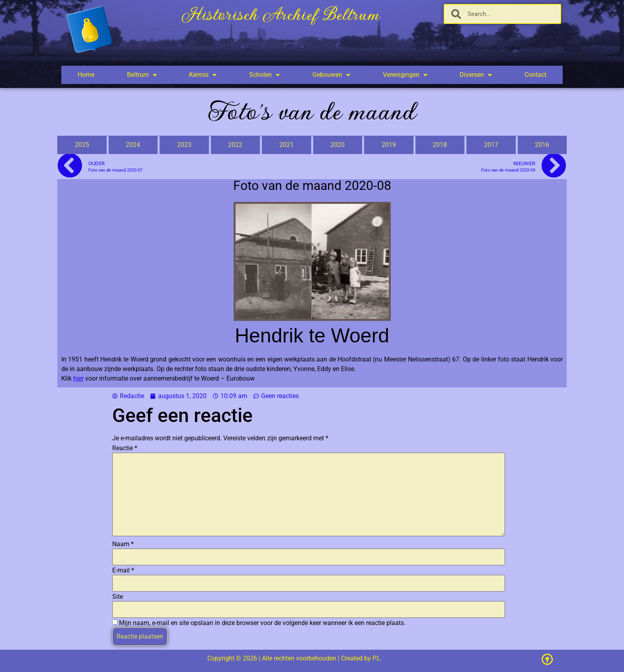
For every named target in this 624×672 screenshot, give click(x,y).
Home (86, 75)
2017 (491, 145)
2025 (82, 145)
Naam (123, 544)
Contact (535, 75)
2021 (287, 145)
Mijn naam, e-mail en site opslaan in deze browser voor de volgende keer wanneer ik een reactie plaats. (262, 623)
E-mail (123, 570)
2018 (440, 145)
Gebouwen (331, 75)
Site (118, 597)
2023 (184, 145)
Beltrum (142, 75)
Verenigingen (405, 75)
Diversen (476, 75)
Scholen (264, 75)
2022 (235, 145)
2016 (542, 145)
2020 (337, 145)
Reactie (125, 448)
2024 (133, 145)
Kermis (203, 75)
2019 (389, 145)
